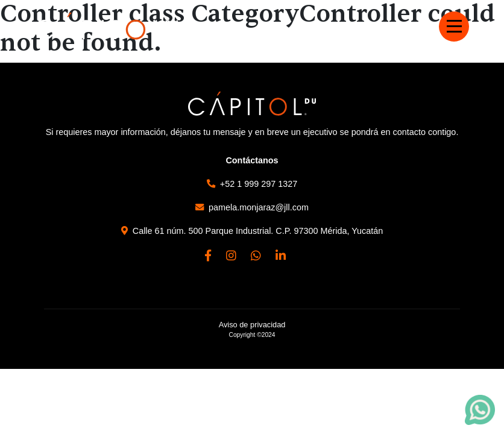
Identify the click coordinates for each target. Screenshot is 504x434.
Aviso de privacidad (252, 325)
